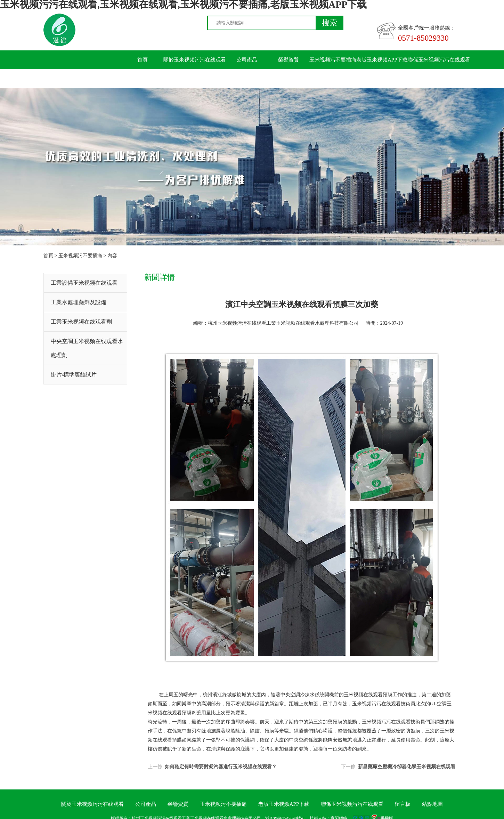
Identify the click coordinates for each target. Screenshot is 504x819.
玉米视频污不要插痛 (333, 60)
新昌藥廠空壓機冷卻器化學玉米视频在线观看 (407, 767)
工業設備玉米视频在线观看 (84, 283)
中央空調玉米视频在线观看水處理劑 (87, 348)
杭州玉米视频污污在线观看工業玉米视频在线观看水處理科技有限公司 (283, 323)
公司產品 (247, 60)
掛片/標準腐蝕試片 (74, 375)
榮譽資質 (288, 60)
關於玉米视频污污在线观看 (195, 60)
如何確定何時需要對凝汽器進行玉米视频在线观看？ (221, 767)
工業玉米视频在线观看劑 (81, 322)
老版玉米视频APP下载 (382, 60)
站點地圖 (432, 804)
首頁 (143, 60)
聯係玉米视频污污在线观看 (439, 60)
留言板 (143, 79)
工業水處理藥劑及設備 (79, 302)
